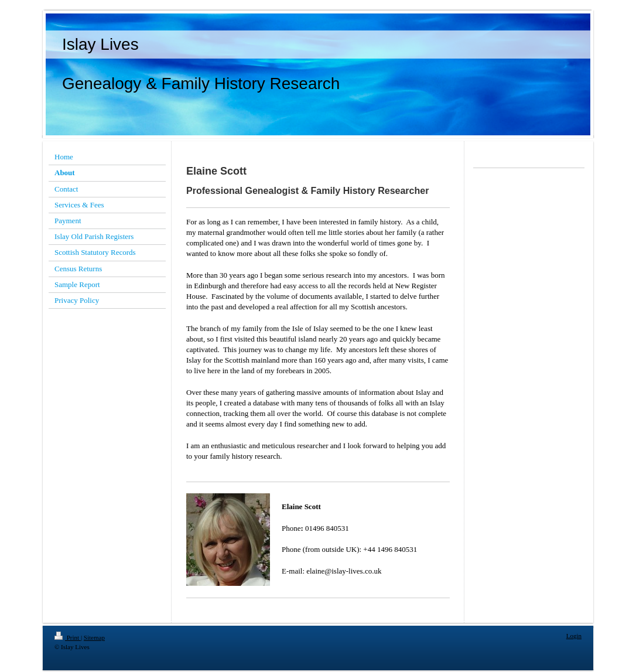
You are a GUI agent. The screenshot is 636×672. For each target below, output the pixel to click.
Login (574, 636)
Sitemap (94, 637)
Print (68, 637)
